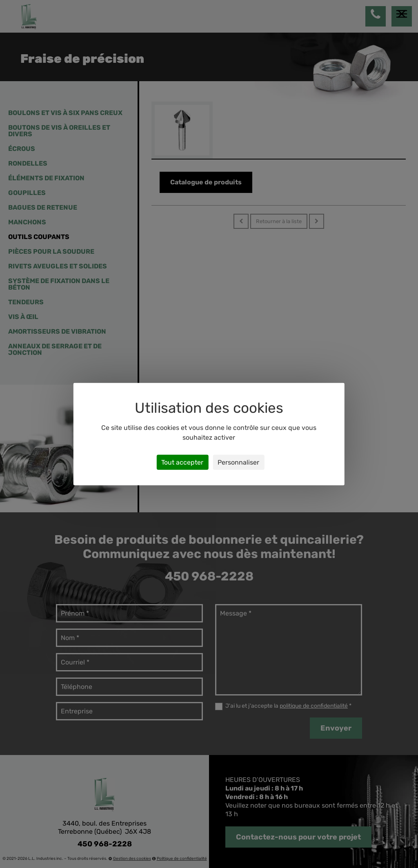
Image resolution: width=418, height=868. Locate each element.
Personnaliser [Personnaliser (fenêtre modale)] (238, 462)
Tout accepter (182, 462)
